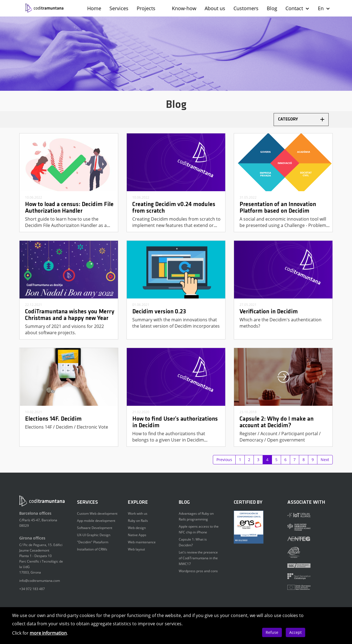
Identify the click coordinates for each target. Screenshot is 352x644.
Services (119, 8)
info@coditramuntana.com (40, 581)
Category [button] (301, 119)
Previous (224, 460)
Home (94, 8)
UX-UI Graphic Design (94, 535)
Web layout (136, 549)
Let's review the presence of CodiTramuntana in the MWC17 (198, 558)
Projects (146, 8)
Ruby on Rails (138, 521)
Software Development (95, 528)
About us (215, 8)
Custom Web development (97, 513)
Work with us (138, 513)
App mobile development (96, 521)
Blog (272, 8)
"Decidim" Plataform (93, 542)
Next (325, 460)
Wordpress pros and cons (198, 571)
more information (48, 633)
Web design (137, 528)
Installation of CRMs (92, 549)
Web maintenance (142, 542)
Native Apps (137, 535)
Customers (246, 8)
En (324, 8)
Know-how (184, 8)
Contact (298, 8)
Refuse (272, 632)
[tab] (301, 120)
